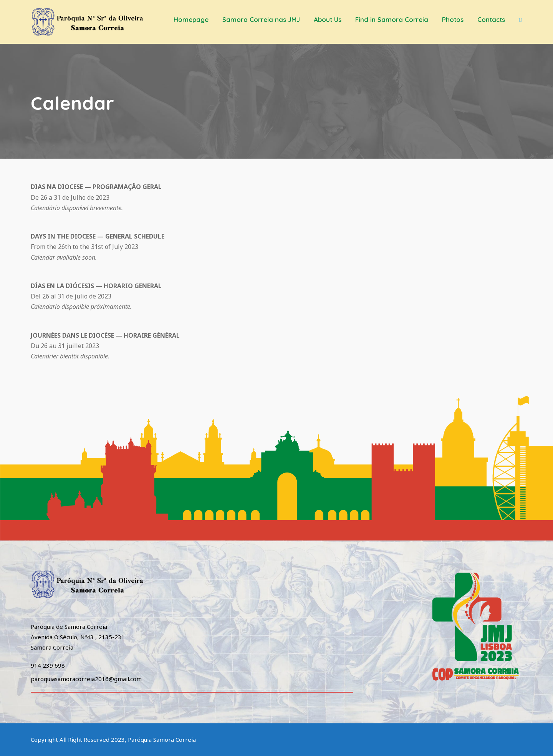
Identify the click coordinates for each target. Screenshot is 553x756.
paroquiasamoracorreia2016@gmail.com (86, 679)
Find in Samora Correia (392, 19)
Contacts (491, 19)
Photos (453, 19)
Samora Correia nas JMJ (261, 19)
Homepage (191, 19)
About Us (328, 19)
